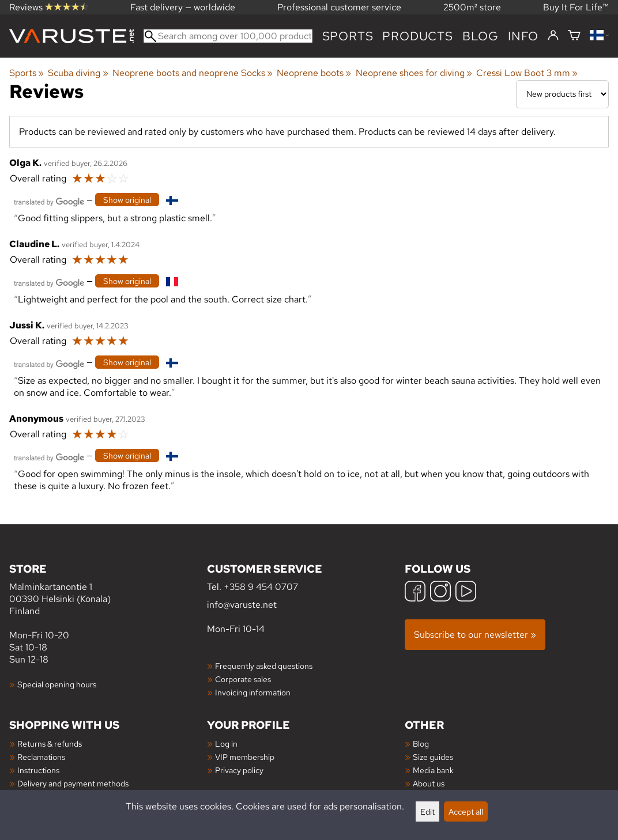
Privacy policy (239, 770)
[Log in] (553, 36)
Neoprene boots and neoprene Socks (193, 73)
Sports (348, 36)
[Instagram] (440, 593)
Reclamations (41, 757)
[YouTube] (466, 593)
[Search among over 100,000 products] (228, 36)
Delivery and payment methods (73, 783)
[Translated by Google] (49, 201)
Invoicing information (253, 692)
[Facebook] (415, 593)
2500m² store (472, 7)
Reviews (49, 7)
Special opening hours (57, 684)
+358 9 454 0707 (261, 587)
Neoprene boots (314, 73)
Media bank (433, 770)
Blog (421, 743)
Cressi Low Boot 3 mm (527, 73)
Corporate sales (243, 679)
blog (481, 36)
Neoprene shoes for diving (414, 73)
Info (523, 36)
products (417, 36)
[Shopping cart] (574, 36)
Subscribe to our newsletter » (475, 635)
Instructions (38, 770)
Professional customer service (339, 7)
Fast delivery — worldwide (183, 7)
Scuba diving (78, 73)
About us (429, 783)
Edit (427, 811)
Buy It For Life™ (576, 7)
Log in (226, 743)
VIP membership (245, 757)
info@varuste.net (242, 605)
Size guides (433, 757)
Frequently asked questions (264, 666)
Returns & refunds (50, 743)
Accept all (466, 811)
